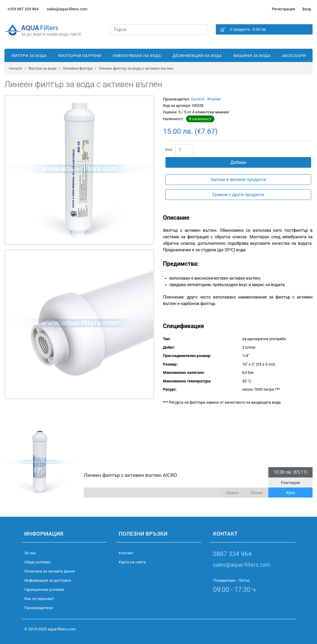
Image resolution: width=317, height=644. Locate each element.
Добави (238, 162)
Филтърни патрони (80, 56)
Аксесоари (294, 56)
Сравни (232, 493)
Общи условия (37, 562)
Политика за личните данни (50, 571)
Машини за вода (252, 56)
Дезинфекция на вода (197, 56)
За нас (30, 553)
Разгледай (290, 483)
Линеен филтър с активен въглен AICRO (130, 475)
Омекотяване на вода (137, 56)
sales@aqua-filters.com (67, 9)
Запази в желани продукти (238, 180)
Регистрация (283, 9)
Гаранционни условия (44, 590)
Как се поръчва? (39, 599)
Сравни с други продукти (238, 195)
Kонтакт (126, 553)
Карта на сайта (132, 562)
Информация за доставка (48, 580)
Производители (39, 608)
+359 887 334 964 (23, 9)
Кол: (169, 150)
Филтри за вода (29, 56)
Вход (307, 9)
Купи (290, 493)
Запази (256, 493)
